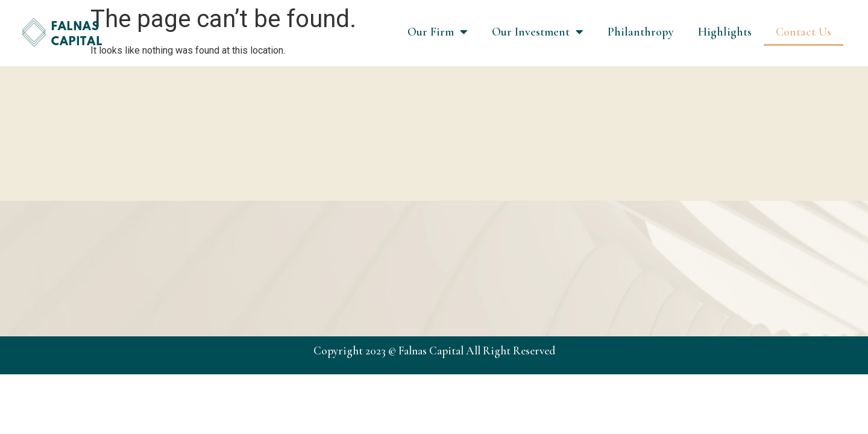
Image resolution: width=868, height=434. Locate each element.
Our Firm (438, 32)
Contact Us (804, 32)
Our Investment (538, 32)
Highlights (725, 32)
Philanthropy (641, 32)
